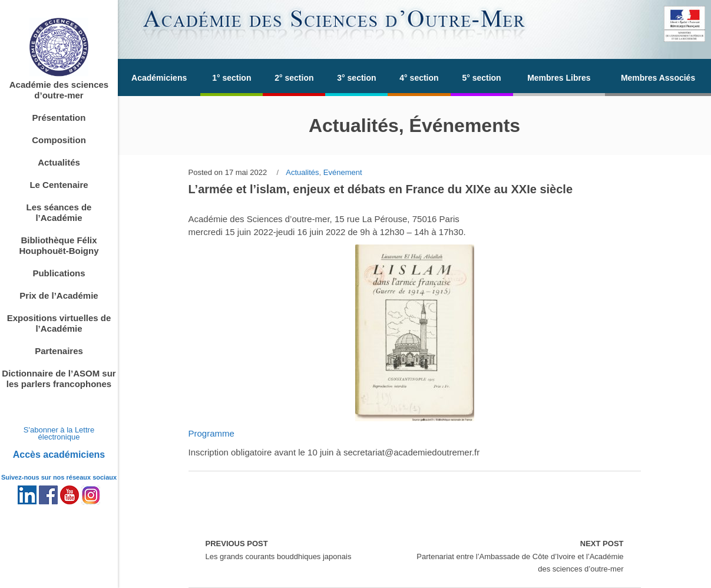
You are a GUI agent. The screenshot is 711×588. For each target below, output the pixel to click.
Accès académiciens (59, 455)
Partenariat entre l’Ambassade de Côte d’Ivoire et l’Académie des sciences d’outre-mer (519, 555)
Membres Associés (658, 78)
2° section (294, 78)
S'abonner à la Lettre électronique (59, 433)
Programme (211, 433)
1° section (232, 78)
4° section (419, 78)
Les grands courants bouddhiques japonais (279, 549)
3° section (356, 78)
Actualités (302, 172)
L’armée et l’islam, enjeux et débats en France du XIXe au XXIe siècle (381, 189)
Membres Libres (559, 78)
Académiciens (159, 78)
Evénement (343, 172)
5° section (481, 78)
